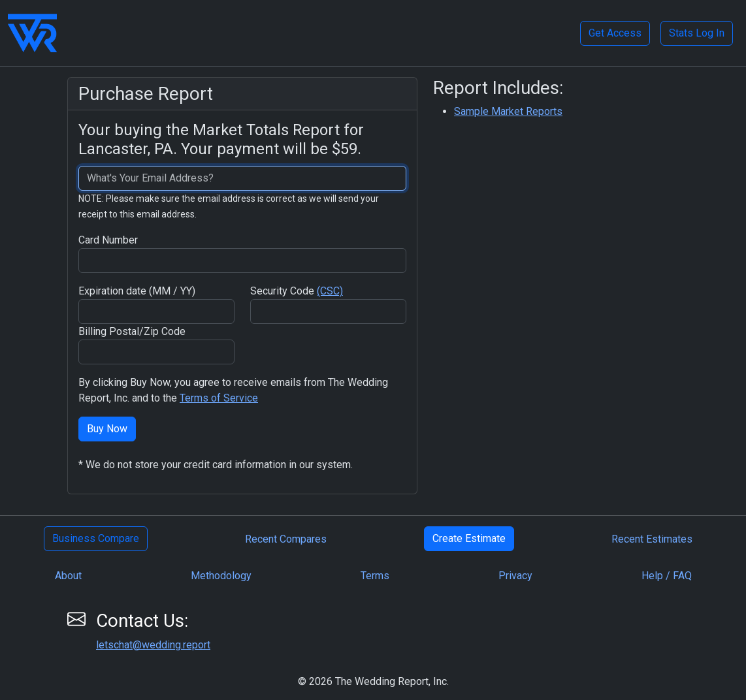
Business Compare (96, 538)
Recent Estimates (652, 539)
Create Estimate (469, 538)
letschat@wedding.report (153, 645)
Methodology (221, 576)
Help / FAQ (667, 576)
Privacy (515, 576)
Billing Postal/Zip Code (132, 331)
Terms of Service (219, 398)
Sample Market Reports (508, 111)
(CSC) (330, 291)
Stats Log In (697, 33)
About (68, 576)
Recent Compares (286, 539)
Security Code (297, 291)
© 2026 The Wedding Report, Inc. (373, 681)
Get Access (615, 33)
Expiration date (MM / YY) (137, 291)
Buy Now (107, 429)
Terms (375, 576)
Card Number (108, 240)
